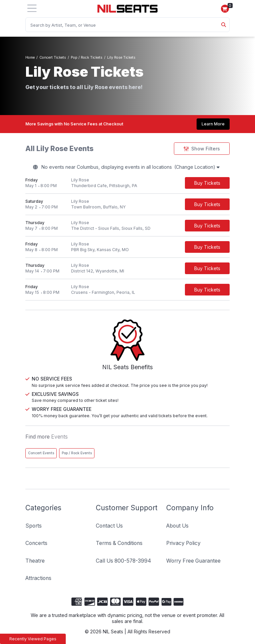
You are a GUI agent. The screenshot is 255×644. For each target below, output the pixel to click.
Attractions (38, 578)
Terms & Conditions (119, 543)
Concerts (36, 543)
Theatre (35, 561)
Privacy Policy (183, 543)
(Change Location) (197, 167)
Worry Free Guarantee (193, 561)
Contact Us (109, 526)
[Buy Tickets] (207, 183)
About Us (177, 526)
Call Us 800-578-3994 (123, 561)
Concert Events (41, 453)
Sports (34, 526)
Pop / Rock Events (77, 453)
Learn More (213, 124)
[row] (127, 183)
